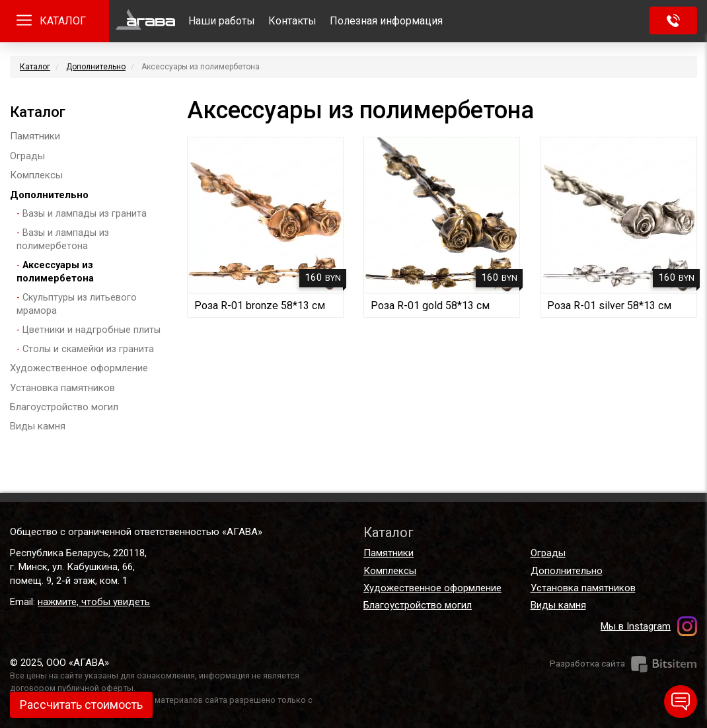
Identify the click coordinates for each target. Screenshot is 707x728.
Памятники (35, 136)
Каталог (35, 67)
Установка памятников (62, 388)
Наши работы (222, 21)
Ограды (27, 156)
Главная (145, 21)
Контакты (292, 21)
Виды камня (38, 426)
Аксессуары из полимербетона (55, 272)
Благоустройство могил (64, 407)
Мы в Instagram (636, 626)
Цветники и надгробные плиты (92, 330)
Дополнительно (96, 67)
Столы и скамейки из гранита (88, 349)
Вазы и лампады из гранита (85, 214)
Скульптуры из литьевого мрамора (77, 305)
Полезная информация (386, 21)
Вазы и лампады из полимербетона (63, 240)
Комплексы (36, 175)
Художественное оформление (79, 368)
